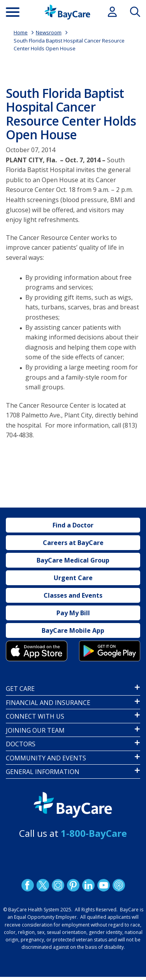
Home (21, 32)
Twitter (42, 885)
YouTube (103, 885)
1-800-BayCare (94, 833)
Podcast (118, 885)
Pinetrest (73, 885)
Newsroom (49, 32)
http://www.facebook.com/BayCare (27, 885)
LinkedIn (88, 885)
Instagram (58, 885)
